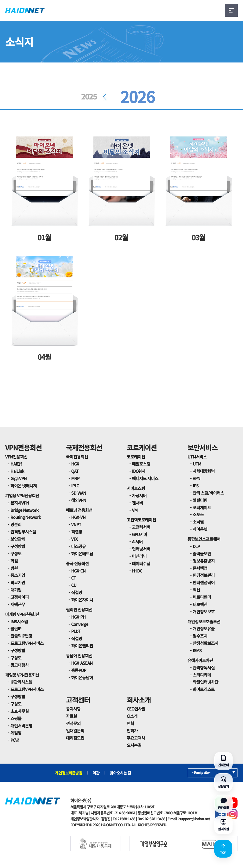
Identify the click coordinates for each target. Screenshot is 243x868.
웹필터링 (200, 500)
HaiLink (17, 471)
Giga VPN (19, 478)
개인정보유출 (204, 628)
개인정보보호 (204, 612)
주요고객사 (136, 738)
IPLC (75, 486)
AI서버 (137, 542)
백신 (196, 590)
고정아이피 (20, 597)
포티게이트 (202, 507)
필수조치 (200, 636)
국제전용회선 (84, 447)
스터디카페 (202, 675)
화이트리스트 (204, 689)
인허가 (132, 731)
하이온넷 (200, 529)
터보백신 (200, 604)
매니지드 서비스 (145, 478)
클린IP (16, 628)
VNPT (76, 524)
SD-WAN (79, 493)
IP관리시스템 (21, 682)
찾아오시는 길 (120, 773)
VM (135, 510)
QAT (75, 471)
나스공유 (78, 546)
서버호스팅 (136, 488)
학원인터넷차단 (205, 682)
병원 (14, 568)
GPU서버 (139, 534)
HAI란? (16, 464)
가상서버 (139, 495)
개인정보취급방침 (69, 773)
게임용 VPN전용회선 (22, 675)
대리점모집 (75, 738)
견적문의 (73, 723)
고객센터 (78, 700)
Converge (80, 624)
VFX (74, 539)
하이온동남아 (82, 677)
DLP (196, 546)
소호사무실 (20, 711)
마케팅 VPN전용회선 (22, 614)
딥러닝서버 (141, 549)
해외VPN (79, 500)
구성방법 (18, 546)
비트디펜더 (202, 597)
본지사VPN (20, 503)
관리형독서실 (204, 668)
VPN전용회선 (23, 447)
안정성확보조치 (205, 643)
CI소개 (132, 716)
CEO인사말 (136, 709)
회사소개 (139, 700)
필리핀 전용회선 (79, 609)
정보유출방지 (204, 561)
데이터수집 (141, 563)
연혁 (130, 723)
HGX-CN (78, 571)
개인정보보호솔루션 (204, 621)
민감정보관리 (204, 575)
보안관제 (18, 539)
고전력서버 (141, 527)
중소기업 (18, 575)
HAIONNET (25, 10)
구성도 (16, 553)
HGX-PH (78, 617)
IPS (196, 486)
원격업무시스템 (23, 532)
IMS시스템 (19, 621)
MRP (75, 478)
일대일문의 (75, 731)
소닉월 (198, 522)
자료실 (71, 716)
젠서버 (137, 503)
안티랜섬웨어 (204, 582)
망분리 (16, 524)
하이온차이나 (82, 600)
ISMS (197, 650)
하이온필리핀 (82, 646)
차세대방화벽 (204, 471)
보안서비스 (202, 447)
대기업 (16, 590)
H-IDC (137, 571)
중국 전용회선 (77, 563)
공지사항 (73, 709)
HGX (75, 464)
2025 (96, 96)
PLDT (76, 631)
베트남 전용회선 (79, 510)
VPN (196, 478)
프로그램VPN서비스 (27, 643)
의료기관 (18, 582)
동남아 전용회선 (79, 656)
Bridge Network (24, 510)
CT (74, 578)
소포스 (198, 514)
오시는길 (134, 745)
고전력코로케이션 (141, 520)
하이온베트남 (82, 553)
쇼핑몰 (16, 718)
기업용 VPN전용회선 (22, 495)
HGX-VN (78, 517)
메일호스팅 (141, 464)
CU (74, 585)
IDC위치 (139, 471)
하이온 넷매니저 (24, 486)
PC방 (15, 740)
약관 (96, 773)
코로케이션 (142, 447)
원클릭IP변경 (21, 636)
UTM (197, 464)
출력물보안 (202, 553)
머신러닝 (139, 556)
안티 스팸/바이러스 (208, 493)
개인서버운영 (21, 726)
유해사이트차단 (200, 660)
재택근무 (18, 604)
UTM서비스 (197, 457)
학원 (14, 561)
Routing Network (26, 517)
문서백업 (200, 568)
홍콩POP (79, 670)
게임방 (16, 733)
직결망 (77, 532)
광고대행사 (20, 665)
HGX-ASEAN (82, 663)
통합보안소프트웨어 (204, 539)
